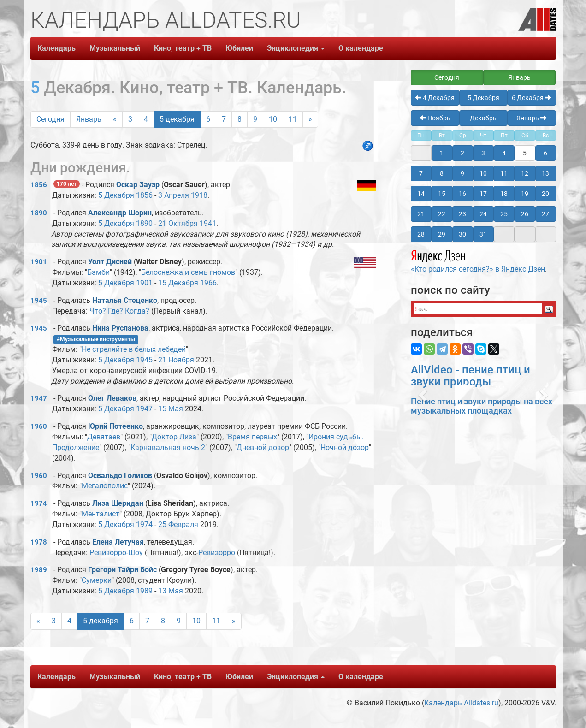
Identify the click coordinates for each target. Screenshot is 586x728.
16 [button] (462, 194)
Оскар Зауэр (138, 185)
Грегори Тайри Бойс (122, 570)
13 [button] (545, 173)
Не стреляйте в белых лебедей (134, 349)
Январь (89, 119)
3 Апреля (174, 195)
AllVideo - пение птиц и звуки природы (471, 376)
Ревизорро (217, 553)
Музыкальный (115, 48)
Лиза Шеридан (118, 503)
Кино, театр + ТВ (183, 48)
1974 (39, 503)
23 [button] (462, 214)
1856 (39, 185)
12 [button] (525, 173)
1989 (39, 570)
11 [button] (504, 173)
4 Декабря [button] (435, 98)
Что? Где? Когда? (119, 311)
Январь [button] (519, 77)
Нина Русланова (120, 328)
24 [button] (483, 214)
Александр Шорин (120, 213)
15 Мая (171, 409)
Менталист (101, 514)
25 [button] (504, 214)
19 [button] (525, 194)
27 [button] (545, 214)
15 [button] (442, 194)
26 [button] (525, 214)
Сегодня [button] (447, 77)
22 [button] (442, 214)
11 (293, 119)
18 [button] (504, 194)
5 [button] (525, 153)
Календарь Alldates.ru (461, 703)
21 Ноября (176, 360)
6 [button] (545, 153)
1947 (39, 398)
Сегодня (50, 119)
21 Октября (178, 223)
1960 (39, 426)
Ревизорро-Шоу (116, 553)
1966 (208, 283)
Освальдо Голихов (120, 476)
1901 (39, 262)
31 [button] (483, 234)
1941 (208, 223)
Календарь (56, 48)
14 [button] (421, 194)
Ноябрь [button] (435, 118)
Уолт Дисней (110, 262)
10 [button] (483, 173)
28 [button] (421, 234)
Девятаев (104, 437)
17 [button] (483, 194)
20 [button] (545, 194)
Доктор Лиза (174, 437)
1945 (39, 301)
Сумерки (97, 580)
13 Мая (171, 591)
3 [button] (483, 153)
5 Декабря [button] (483, 98)
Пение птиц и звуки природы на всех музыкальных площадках (482, 406)
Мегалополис (105, 486)
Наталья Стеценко (125, 300)
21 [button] (421, 214)
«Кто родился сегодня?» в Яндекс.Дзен (478, 260)
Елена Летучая (118, 542)
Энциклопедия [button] (296, 48)
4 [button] (504, 153)
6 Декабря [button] (532, 98)
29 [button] (442, 234)
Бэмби (98, 272)
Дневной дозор (263, 447)
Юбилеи (239, 48)
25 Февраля (178, 524)
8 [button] (442, 173)
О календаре (361, 48)
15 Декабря (178, 283)
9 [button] (462, 173)
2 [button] (462, 153)
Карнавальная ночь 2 (168, 447)
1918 (199, 195)
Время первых (252, 437)
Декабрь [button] (483, 118)
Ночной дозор (345, 447)
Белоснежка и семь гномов (188, 272)
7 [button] (421, 173)
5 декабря (177, 119)
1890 (39, 213)
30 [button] (462, 234)
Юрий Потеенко (115, 426)
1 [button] (442, 153)
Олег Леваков (112, 398)
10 (273, 119)
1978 (39, 542)
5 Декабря (116, 195)
